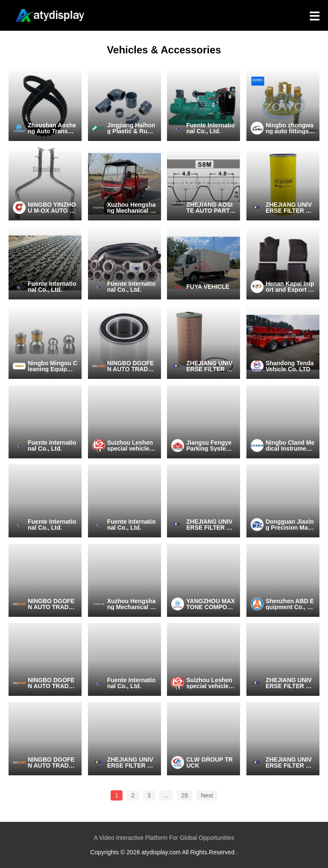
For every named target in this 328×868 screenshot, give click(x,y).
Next (207, 795)
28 (184, 795)
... (166, 795)
